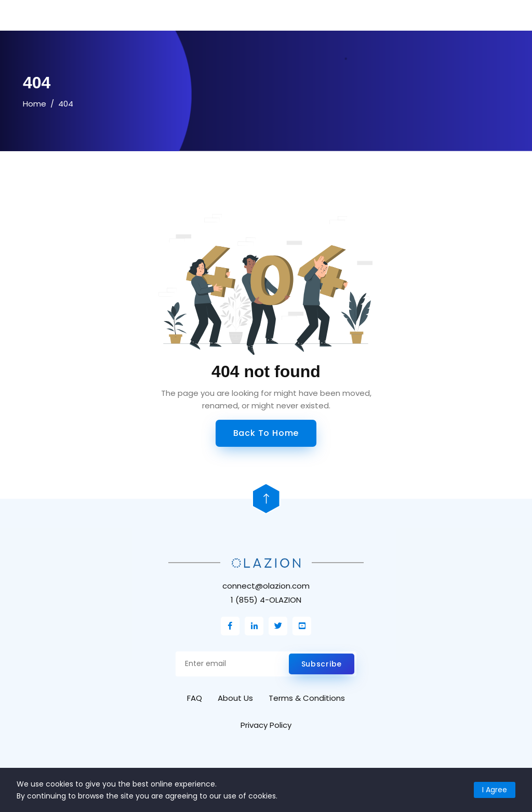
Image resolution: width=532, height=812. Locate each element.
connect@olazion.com (266, 586)
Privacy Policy (266, 725)
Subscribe (322, 664)
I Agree (495, 790)
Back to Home (266, 433)
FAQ (195, 698)
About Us (235, 698)
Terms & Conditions (307, 698)
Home (35, 104)
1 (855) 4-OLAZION (266, 600)
